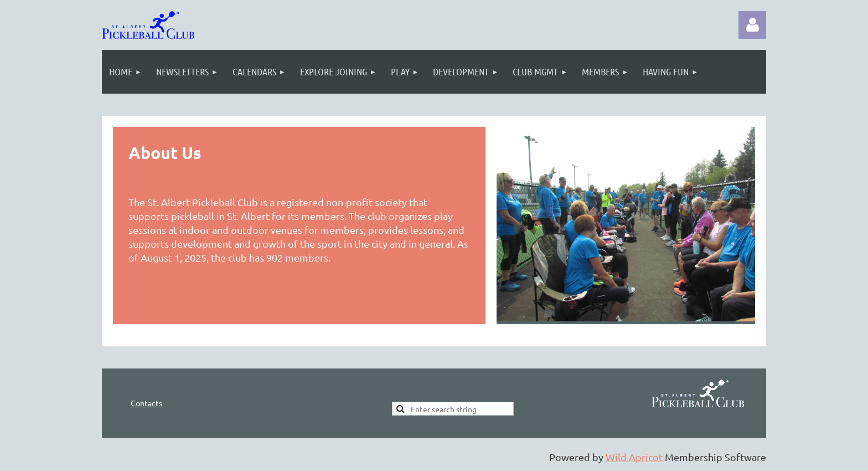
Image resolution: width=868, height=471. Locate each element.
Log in (752, 25)
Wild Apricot (634, 457)
